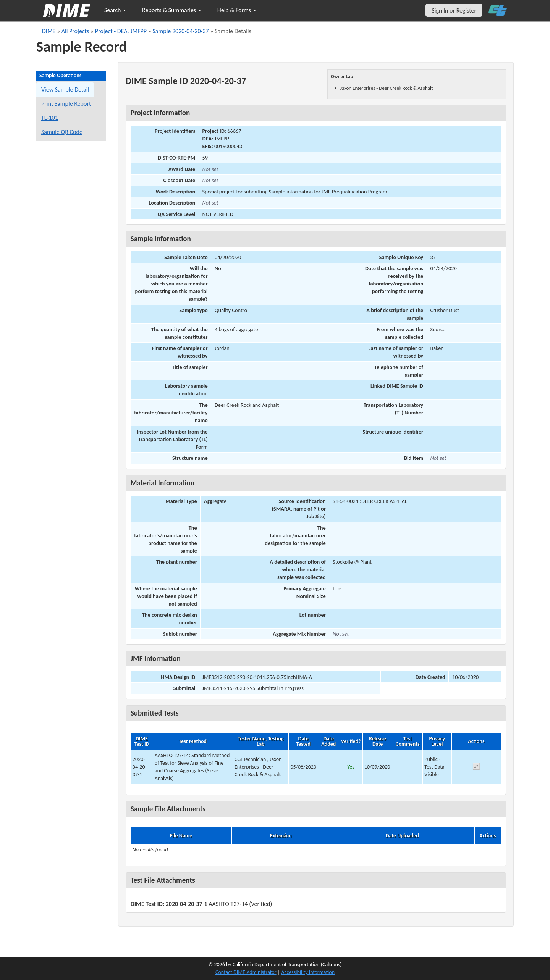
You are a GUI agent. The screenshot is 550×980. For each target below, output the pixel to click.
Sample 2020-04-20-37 (180, 31)
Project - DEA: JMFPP (121, 31)
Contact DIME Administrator (246, 972)
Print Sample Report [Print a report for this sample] (66, 104)
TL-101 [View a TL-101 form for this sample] (50, 118)
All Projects (75, 31)
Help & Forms (237, 10)
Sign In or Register (454, 10)
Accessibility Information (308, 972)
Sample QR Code (62, 132)
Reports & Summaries (172, 10)
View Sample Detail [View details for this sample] (65, 89)
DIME (49, 31)
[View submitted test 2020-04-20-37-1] (476, 768)
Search (115, 10)
